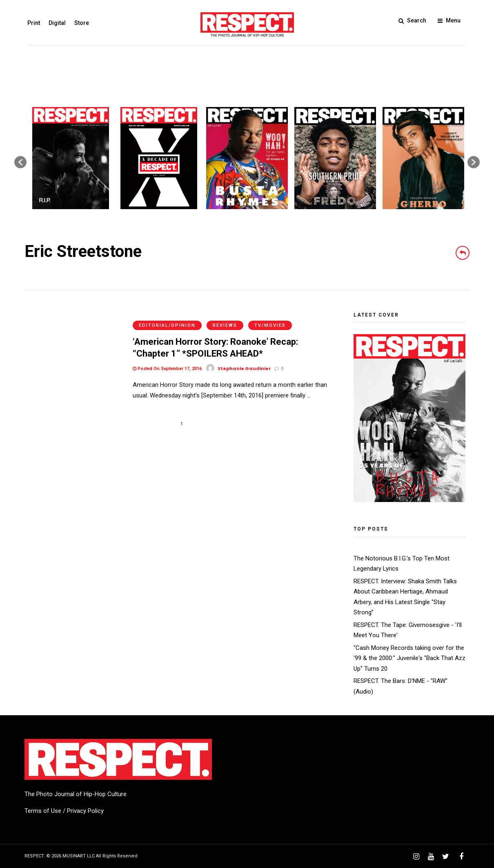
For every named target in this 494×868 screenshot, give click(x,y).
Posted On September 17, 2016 (167, 360)
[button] (20, 162)
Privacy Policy (85, 811)
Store (79, 23)
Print (31, 23)
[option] (71, 158)
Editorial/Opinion (167, 316)
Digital (54, 23)
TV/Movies (270, 316)
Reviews (225, 316)
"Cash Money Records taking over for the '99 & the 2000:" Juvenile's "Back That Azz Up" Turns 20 (409, 658)
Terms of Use (43, 811)
